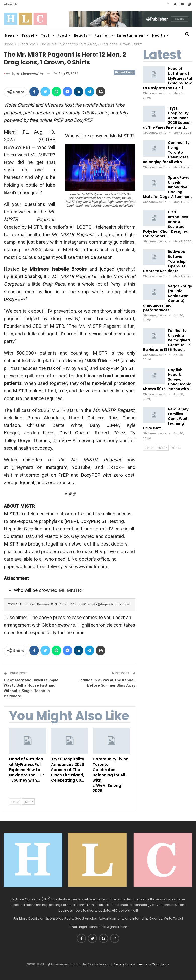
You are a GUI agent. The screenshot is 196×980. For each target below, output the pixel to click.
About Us (11, 4)
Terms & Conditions (153, 964)
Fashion (102, 35)
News (10, 35)
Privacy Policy (124, 964)
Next (28, 802)
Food (62, 35)
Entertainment (131, 35)
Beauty (81, 35)
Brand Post (125, 72)
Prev (15, 802)
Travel (28, 35)
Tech (46, 35)
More (157, 35)
